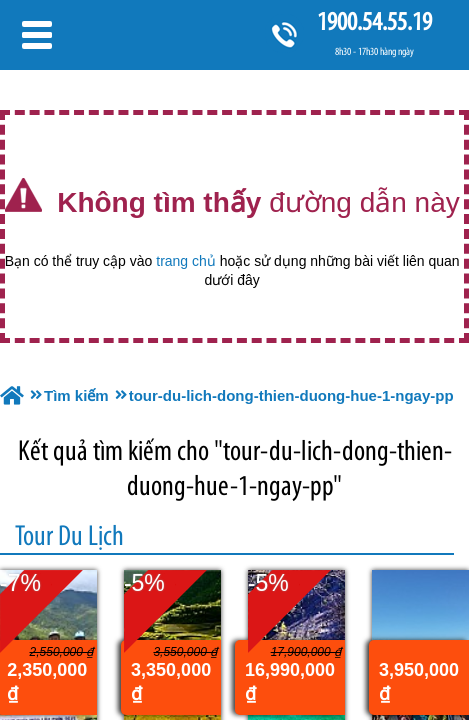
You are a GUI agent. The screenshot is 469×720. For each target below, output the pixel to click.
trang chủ (186, 261)
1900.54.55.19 (374, 21)
